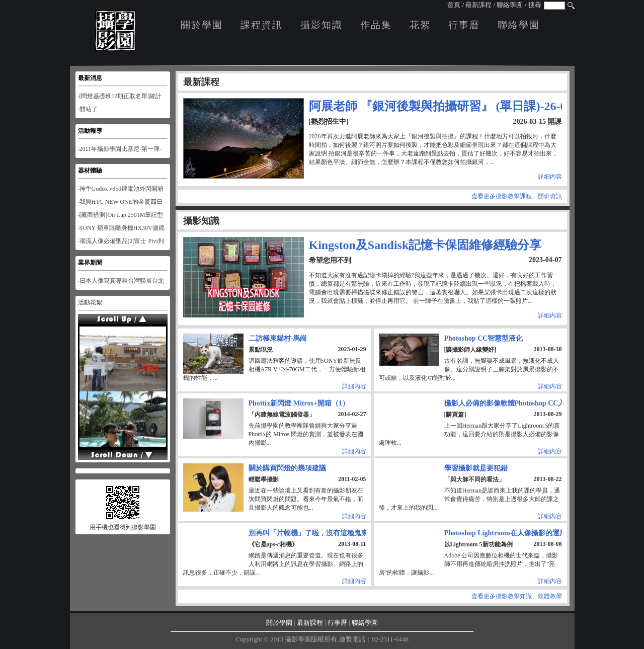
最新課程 (478, 5)
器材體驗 (90, 171)
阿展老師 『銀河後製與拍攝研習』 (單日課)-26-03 (441, 106)
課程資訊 (262, 25)
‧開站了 (88, 109)
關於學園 (202, 25)
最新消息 (90, 78)
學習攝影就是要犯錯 (476, 468)
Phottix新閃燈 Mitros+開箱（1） (299, 403)
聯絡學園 (510, 5)
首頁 (454, 5)
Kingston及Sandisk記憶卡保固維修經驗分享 (425, 245)
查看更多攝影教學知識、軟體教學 (517, 596)
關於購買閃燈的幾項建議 (287, 468)
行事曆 (464, 25)
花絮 (420, 25)
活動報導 (90, 131)
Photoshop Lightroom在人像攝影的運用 (505, 533)
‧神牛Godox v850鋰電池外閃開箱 (121, 189)
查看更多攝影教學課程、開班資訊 (517, 196)
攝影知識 (321, 25)
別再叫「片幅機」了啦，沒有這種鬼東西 (312, 533)
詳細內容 (550, 177)
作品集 (376, 25)
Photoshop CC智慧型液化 (484, 338)
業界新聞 (90, 263)
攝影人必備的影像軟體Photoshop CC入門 (508, 403)
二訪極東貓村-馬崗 (278, 338)
